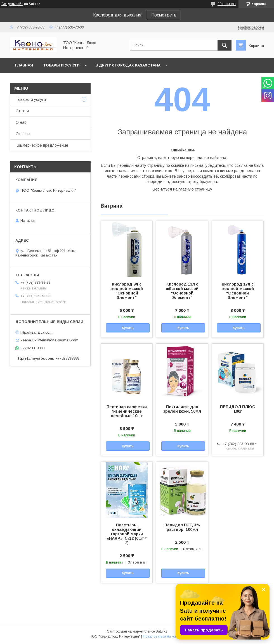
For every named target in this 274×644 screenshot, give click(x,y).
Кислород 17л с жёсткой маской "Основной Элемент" (238, 291)
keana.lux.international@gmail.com (49, 340)
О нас (21, 122)
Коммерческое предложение (42, 145)
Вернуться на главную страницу (182, 189)
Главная (24, 65)
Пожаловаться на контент (163, 636)
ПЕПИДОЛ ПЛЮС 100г (238, 409)
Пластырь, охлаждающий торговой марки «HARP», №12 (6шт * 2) (127, 534)
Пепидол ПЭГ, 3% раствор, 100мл (182, 527)
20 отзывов (227, 4)
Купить (128, 328)
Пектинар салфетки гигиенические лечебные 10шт (127, 411)
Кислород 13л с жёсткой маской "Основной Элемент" (182, 291)
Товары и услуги (61, 65)
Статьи (22, 111)
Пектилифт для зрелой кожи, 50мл (182, 409)
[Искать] (225, 45)
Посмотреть (164, 15)
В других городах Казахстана (128, 65)
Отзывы (23, 134)
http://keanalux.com (36, 332)
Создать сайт (12, 4)
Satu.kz (161, 631)
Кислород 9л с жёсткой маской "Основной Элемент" (127, 291)
